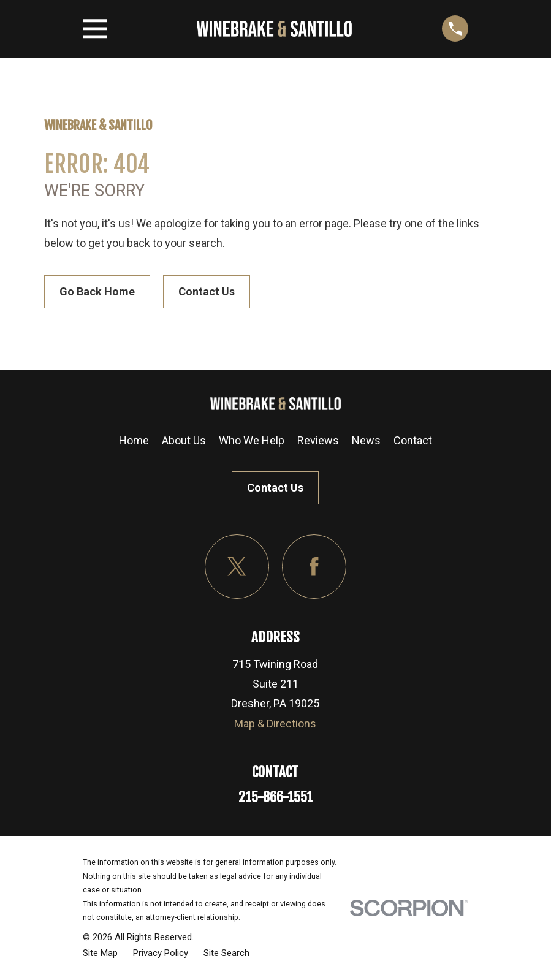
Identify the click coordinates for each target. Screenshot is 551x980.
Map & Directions (275, 724)
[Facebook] (314, 567)
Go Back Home (97, 291)
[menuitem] (100, 953)
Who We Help (252, 440)
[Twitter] (237, 567)
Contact (413, 440)
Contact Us (207, 291)
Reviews (318, 440)
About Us (184, 440)
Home (134, 440)
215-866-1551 (275, 797)
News (366, 440)
